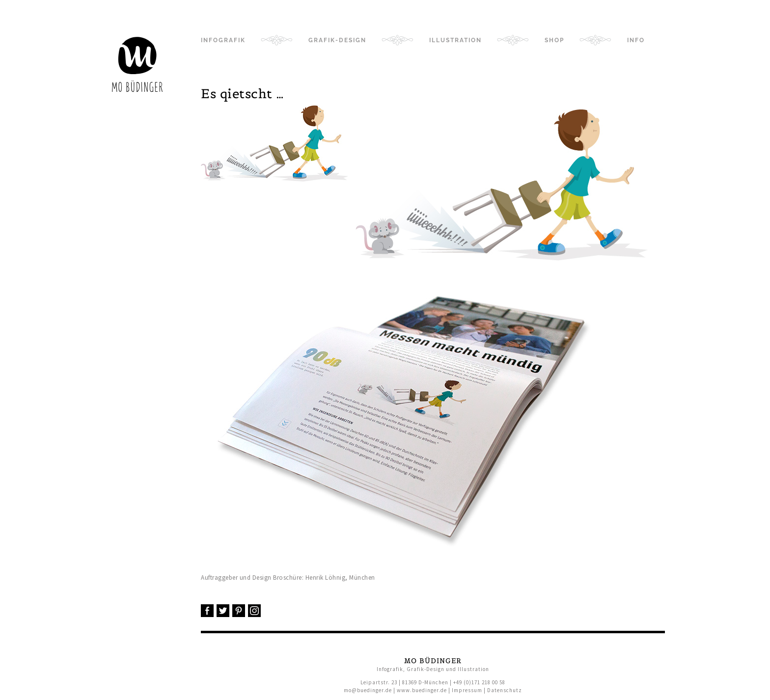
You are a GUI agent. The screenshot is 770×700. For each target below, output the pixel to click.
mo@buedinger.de (368, 690)
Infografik (223, 40)
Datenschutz (505, 690)
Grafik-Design (337, 40)
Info (636, 40)
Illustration (455, 40)
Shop (554, 40)
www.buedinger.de (422, 690)
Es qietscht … (243, 94)
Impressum (467, 690)
